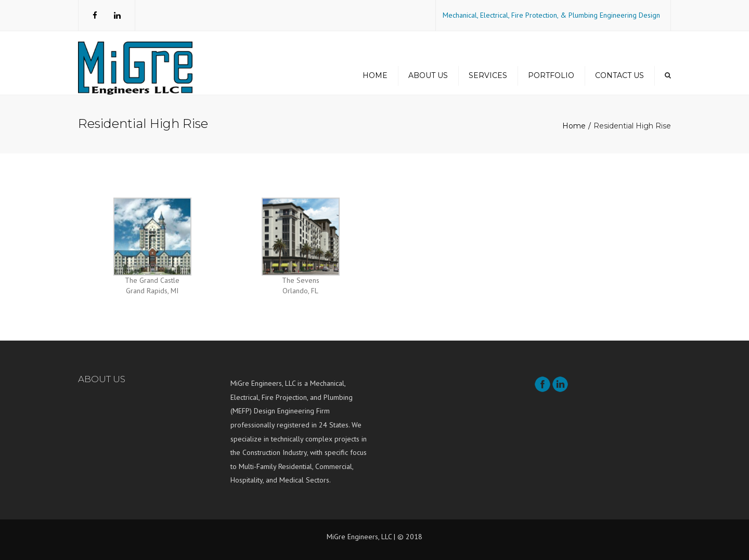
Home (375, 75)
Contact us (619, 75)
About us (428, 75)
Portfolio (551, 75)
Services (488, 75)
